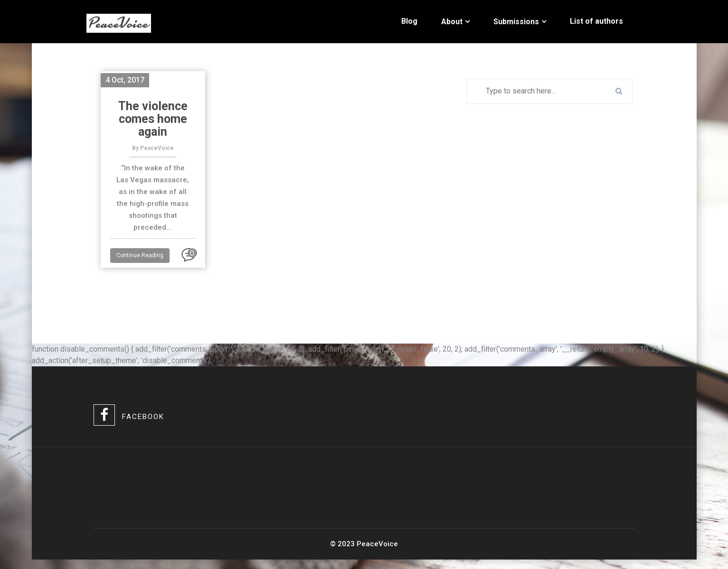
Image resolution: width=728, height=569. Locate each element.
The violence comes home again (153, 119)
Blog (409, 21)
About (452, 22)
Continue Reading (140, 255)
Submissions (516, 22)
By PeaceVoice (153, 148)
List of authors (596, 21)
